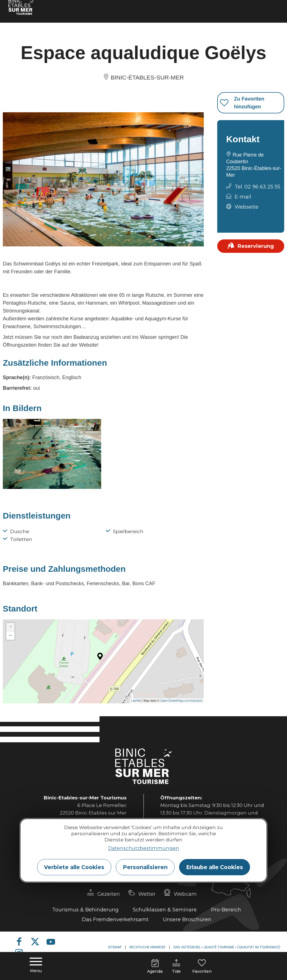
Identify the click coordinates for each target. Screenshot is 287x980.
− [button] (11, 635)
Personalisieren (145, 867)
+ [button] (11, 627)
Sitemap (115, 947)
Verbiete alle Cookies (74, 867)
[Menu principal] (36, 966)
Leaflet (136, 701)
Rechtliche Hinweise (147, 947)
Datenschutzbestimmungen (144, 848)
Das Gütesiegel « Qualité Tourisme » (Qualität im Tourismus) (227, 947)
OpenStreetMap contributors (181, 701)
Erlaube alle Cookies (215, 867)
